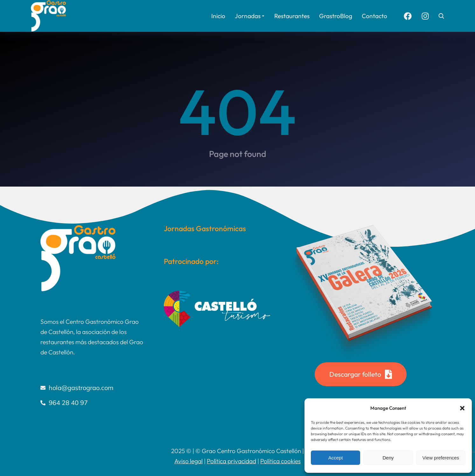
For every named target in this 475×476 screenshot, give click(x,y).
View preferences (441, 458)
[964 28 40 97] (93, 403)
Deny (388, 458)
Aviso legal (189, 461)
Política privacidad (231, 461)
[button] (462, 408)
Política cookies (280, 461)
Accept (336, 458)
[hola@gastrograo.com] (93, 388)
